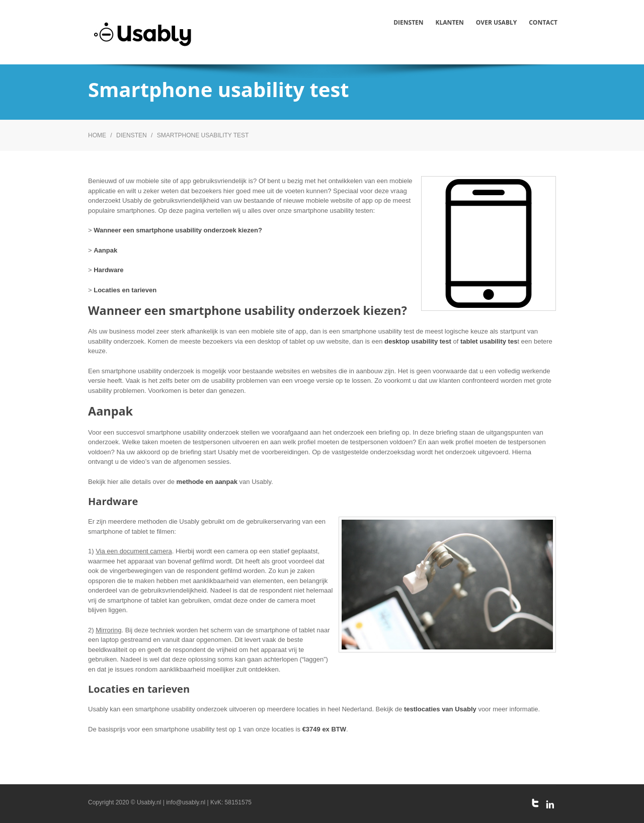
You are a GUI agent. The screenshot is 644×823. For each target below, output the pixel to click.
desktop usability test (418, 341)
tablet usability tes (489, 341)
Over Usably (496, 22)
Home (97, 135)
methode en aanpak (207, 482)
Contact (543, 22)
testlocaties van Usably (440, 709)
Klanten (450, 22)
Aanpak (105, 250)
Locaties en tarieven (125, 290)
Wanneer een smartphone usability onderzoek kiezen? (178, 230)
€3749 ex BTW (324, 729)
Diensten (408, 22)
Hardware (108, 270)
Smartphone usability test (203, 135)
